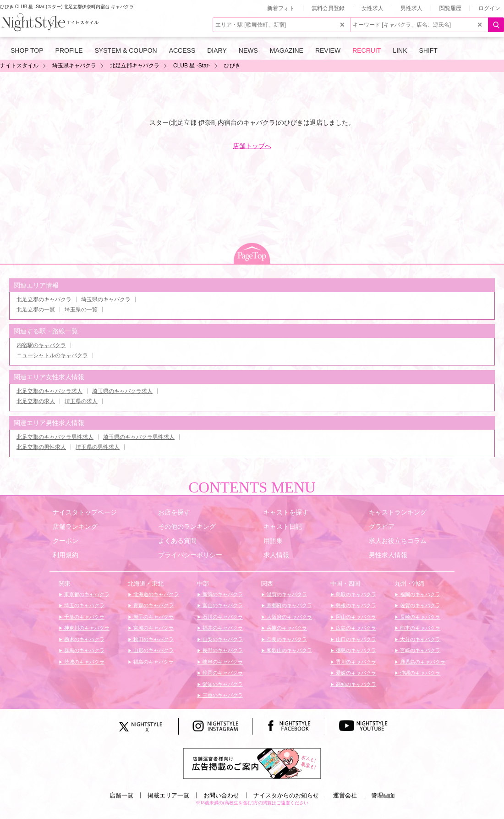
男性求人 (411, 8)
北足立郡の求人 (36, 401)
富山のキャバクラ (222, 605)
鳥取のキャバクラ (355, 594)
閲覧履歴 (450, 8)
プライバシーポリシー (190, 555)
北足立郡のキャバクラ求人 (49, 391)
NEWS (248, 50)
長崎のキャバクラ (419, 617)
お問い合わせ (221, 795)
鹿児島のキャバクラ (422, 662)
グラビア (382, 526)
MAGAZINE (287, 50)
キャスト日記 (283, 526)
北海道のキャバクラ (155, 594)
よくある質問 (177, 541)
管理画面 (383, 795)
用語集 (273, 541)
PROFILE (69, 50)
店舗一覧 (121, 795)
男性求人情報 (388, 555)
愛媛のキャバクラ (355, 673)
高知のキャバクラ (355, 684)
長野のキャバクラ (222, 650)
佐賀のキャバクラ (419, 605)
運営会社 (345, 795)
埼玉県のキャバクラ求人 (122, 391)
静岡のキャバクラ (222, 673)
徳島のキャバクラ (355, 650)
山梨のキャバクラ (222, 639)
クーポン (66, 541)
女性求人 (373, 8)
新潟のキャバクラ (222, 594)
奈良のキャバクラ (286, 639)
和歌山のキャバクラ (289, 650)
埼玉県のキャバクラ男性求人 (139, 437)
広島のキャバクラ (355, 628)
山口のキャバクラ (355, 639)
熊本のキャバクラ (419, 628)
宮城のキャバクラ (153, 628)
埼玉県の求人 (81, 401)
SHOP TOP (27, 50)
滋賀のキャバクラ (286, 594)
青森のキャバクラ (153, 605)
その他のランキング (187, 526)
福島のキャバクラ (153, 662)
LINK (400, 50)
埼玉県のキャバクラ (106, 299)
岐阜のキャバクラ (222, 662)
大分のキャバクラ (419, 639)
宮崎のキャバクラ (419, 650)
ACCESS (182, 50)
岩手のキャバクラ (153, 617)
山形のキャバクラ (153, 650)
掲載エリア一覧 (168, 795)
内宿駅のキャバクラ (41, 345)
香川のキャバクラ (355, 662)
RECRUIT (367, 50)
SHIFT (428, 50)
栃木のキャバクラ (84, 639)
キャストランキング (398, 512)
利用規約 (66, 555)
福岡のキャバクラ (419, 594)
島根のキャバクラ (355, 605)
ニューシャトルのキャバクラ (52, 355)
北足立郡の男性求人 (41, 447)
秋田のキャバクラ (153, 639)
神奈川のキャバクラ (86, 628)
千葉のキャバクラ (84, 617)
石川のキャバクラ (222, 617)
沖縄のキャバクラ (419, 673)
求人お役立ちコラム (398, 541)
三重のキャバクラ (222, 695)
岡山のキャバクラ (355, 617)
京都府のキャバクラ (289, 605)
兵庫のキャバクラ (286, 628)
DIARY (217, 50)
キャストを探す (286, 512)
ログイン (489, 8)
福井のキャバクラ (222, 628)
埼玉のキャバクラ (84, 605)
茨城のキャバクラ (84, 662)
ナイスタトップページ (85, 512)
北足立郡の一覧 (36, 310)
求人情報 (276, 555)
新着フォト (281, 8)
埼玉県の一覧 (81, 310)
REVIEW (328, 50)
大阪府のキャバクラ (289, 617)
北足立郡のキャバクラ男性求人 (55, 437)
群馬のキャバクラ (84, 650)
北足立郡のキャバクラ (44, 299)
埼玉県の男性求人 (98, 447)
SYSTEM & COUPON (126, 50)
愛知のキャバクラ (222, 684)
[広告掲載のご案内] (252, 763)
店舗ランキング (75, 526)
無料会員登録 (328, 8)
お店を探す (174, 512)
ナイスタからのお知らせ (286, 795)
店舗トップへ (252, 146)
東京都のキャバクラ (86, 594)
